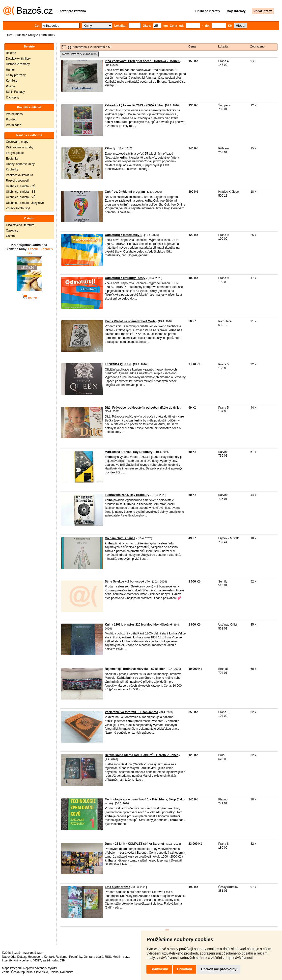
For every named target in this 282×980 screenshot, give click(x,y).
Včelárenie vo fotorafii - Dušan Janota (131, 712)
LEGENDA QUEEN (118, 364)
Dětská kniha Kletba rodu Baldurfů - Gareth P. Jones (142, 755)
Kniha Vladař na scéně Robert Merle (130, 321)
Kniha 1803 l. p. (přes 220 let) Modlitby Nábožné (138, 625)
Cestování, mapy (17, 142)
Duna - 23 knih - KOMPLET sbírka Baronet (134, 844)
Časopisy (12, 231)
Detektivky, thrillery (18, 59)
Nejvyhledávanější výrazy (40, 968)
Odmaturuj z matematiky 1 (123, 235)
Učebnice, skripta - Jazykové (25, 203)
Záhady (110, 148)
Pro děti (11, 119)
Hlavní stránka (15, 35)
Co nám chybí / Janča (120, 538)
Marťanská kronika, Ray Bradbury (129, 452)
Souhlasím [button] (159, 969)
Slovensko (41, 972)
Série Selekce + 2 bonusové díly (127, 582)
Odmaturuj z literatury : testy (125, 278)
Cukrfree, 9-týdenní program (125, 192)
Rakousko (67, 972)
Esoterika (12, 159)
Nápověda (9, 957)
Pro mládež (14, 125)
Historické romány (18, 64)
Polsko (54, 972)
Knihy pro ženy (16, 75)
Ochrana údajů (94, 957)
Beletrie (11, 53)
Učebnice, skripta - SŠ (21, 192)
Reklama (62, 957)
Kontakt (49, 957)
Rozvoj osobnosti (17, 181)
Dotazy (22, 957)
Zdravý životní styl (18, 208)
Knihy (32, 35)
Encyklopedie (15, 153)
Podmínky (76, 957)
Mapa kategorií (12, 968)
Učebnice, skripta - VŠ (21, 197)
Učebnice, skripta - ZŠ (21, 186)
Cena (192, 47)
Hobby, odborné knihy (20, 164)
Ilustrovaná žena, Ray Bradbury (127, 495)
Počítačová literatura (19, 175)
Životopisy (13, 97)
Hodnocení (35, 957)
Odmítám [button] (184, 969)
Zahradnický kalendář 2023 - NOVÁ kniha (134, 105)
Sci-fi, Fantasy (15, 92)
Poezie (11, 86)
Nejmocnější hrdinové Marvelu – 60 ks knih (135, 669)
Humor (10, 70)
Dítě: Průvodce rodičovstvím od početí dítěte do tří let (143, 408)
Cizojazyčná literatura (20, 225)
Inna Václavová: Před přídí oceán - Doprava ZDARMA (142, 61)
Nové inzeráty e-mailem (79, 54)
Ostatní (11, 236)
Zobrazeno (257, 47)
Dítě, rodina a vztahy (20, 147)
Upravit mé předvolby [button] (219, 969)
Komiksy (12, 81)
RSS (108, 957)
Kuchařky (12, 169)
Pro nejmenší (15, 114)
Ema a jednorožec (117, 887)
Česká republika (22, 972)
